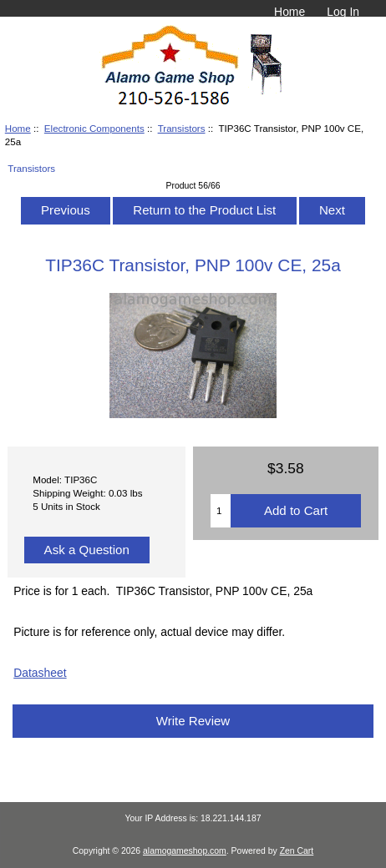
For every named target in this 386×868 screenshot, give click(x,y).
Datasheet (40, 673)
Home (289, 12)
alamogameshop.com (185, 851)
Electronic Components (94, 128)
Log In (343, 12)
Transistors (182, 128)
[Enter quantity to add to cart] (221, 511)
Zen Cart (297, 851)
